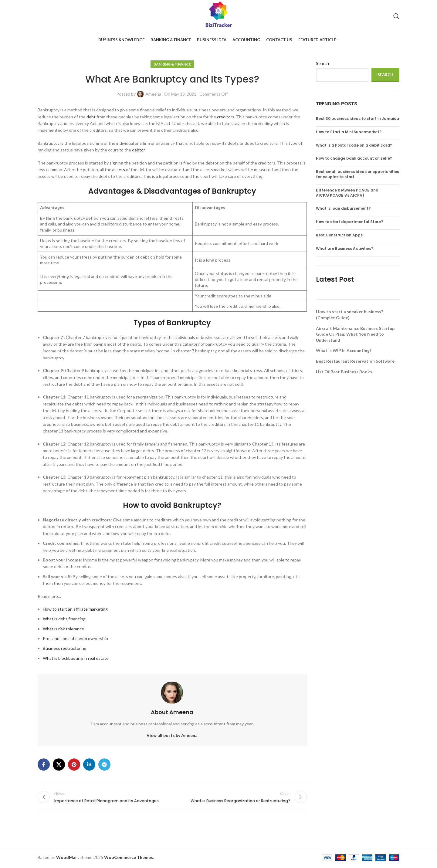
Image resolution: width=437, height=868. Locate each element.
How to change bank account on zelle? (354, 158)
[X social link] (59, 765)
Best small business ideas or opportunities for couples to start (357, 174)
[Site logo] (219, 15)
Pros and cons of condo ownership (75, 638)
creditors (226, 117)
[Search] (396, 16)
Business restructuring (65, 648)
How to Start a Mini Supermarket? (349, 132)
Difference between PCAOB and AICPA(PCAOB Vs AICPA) (347, 193)
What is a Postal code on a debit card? (354, 145)
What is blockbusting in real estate (76, 658)
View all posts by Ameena (172, 735)
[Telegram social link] (104, 765)
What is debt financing (64, 619)
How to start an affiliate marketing (75, 609)
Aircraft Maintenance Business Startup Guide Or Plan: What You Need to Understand (355, 334)
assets (119, 170)
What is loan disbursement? (343, 208)
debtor (138, 150)
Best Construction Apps (339, 235)
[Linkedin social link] (89, 765)
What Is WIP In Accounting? (344, 350)
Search (322, 63)
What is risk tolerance (63, 629)
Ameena (153, 94)
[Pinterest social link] (74, 765)
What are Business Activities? (345, 248)
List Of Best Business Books (344, 372)
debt (91, 117)
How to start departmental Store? (349, 222)
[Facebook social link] (44, 765)
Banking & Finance (172, 64)
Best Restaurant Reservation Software (355, 361)
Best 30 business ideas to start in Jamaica (357, 119)
